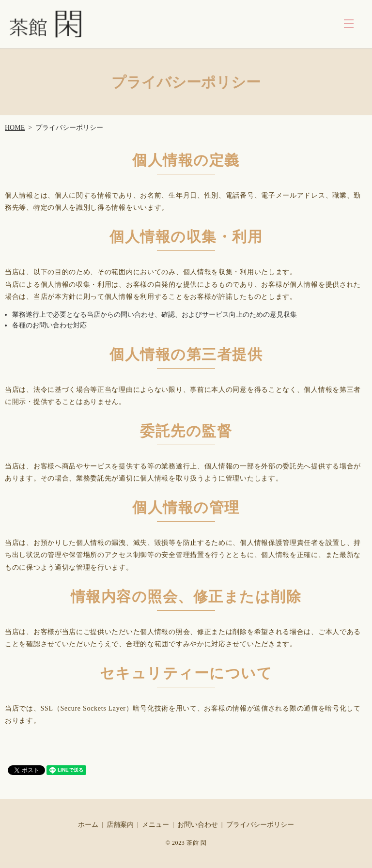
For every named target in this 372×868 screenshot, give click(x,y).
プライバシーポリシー (260, 825)
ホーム (88, 825)
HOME (15, 128)
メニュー (155, 825)
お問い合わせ (198, 825)
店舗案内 (120, 825)
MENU (349, 24)
